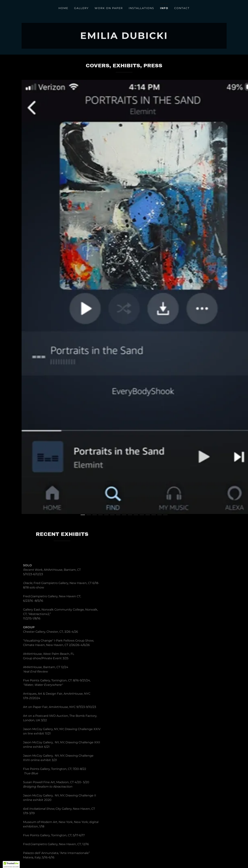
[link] (124, 38)
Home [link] (63, 8)
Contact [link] (182, 8)
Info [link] (164, 8)
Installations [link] (141, 8)
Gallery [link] (81, 8)
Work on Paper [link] (109, 8)
